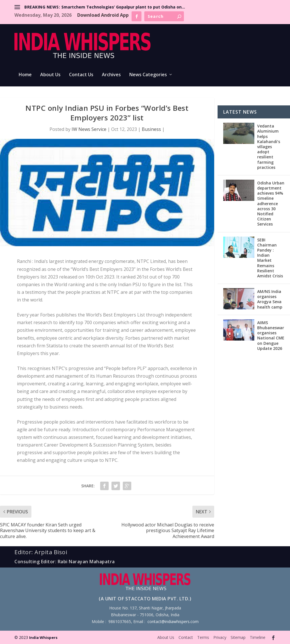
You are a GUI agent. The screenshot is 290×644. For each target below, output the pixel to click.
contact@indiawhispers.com (173, 621)
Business (151, 129)
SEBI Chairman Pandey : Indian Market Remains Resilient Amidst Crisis (270, 258)
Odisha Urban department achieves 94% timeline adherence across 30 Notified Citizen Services (271, 204)
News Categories (148, 75)
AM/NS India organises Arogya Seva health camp (270, 299)
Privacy (220, 637)
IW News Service (89, 129)
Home (25, 75)
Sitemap (238, 637)
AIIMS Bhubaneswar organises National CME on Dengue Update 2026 (271, 335)
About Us (50, 75)
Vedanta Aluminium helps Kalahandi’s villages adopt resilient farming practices (269, 147)
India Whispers (43, 637)
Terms (203, 637)
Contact (186, 637)
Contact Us (81, 75)
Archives (111, 75)
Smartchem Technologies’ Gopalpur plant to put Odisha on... (123, 7)
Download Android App (103, 15)
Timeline (258, 637)
